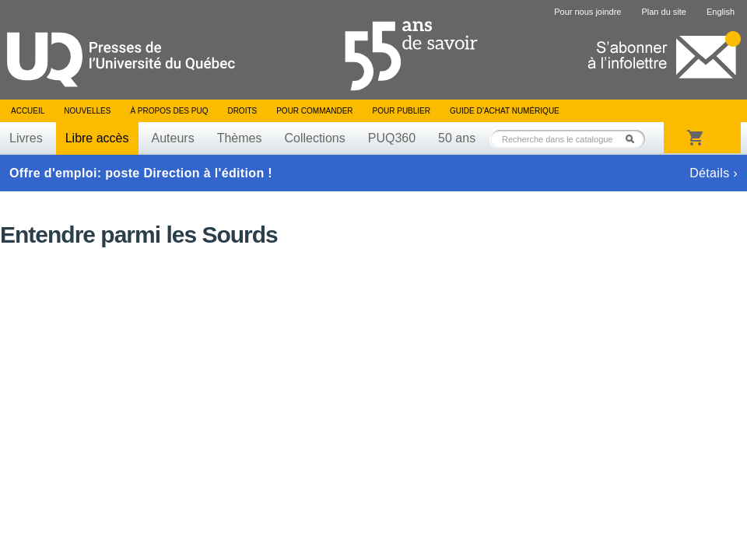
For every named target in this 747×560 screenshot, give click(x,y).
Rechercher (634, 139)
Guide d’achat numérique (505, 111)
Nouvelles (87, 111)
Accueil (28, 111)
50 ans (457, 138)
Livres (26, 138)
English (721, 12)
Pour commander (314, 111)
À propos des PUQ (169, 111)
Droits (242, 111)
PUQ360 (392, 138)
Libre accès (97, 138)
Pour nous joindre (587, 12)
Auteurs (173, 138)
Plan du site (663, 12)
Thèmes (240, 138)
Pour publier (402, 111)
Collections (314, 138)
